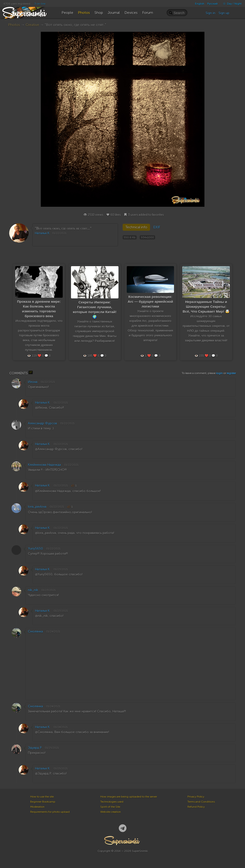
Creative (32, 25)
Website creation (111, 812)
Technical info (136, 227)
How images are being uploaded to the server (129, 797)
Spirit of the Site (110, 807)
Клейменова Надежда (44, 465)
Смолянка (35, 631)
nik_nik (33, 590)
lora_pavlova (37, 507)
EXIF (157, 227)
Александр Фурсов (42, 423)
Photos (14, 25)
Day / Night (231, 4)
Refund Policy (196, 807)
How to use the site (42, 797)
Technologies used (112, 802)
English (200, 4)
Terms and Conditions (201, 802)
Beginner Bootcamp (43, 802)
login (219, 373)
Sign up (224, 13)
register (231, 373)
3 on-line (40, 4)
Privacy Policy (196, 797)
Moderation (37, 807)
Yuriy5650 (35, 549)
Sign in (210, 13)
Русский (212, 4)
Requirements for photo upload (50, 812)
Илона (33, 382)
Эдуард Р (35, 748)
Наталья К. (42, 233)
